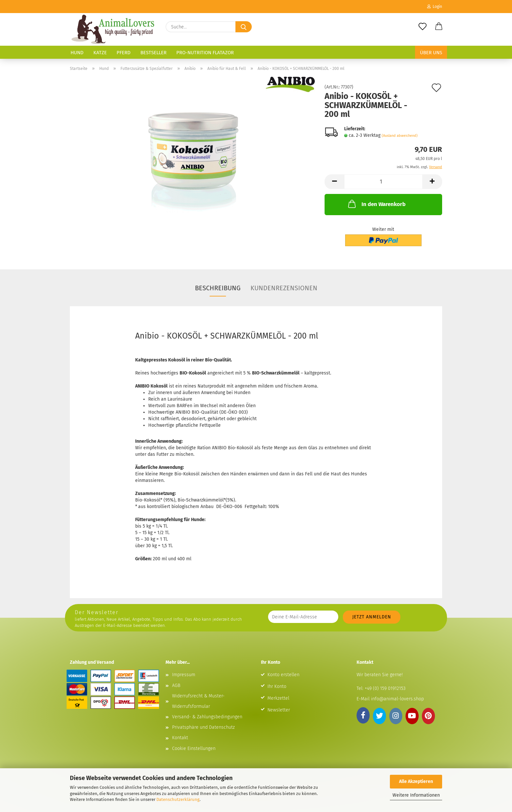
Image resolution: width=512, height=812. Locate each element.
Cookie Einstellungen (194, 748)
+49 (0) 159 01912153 (384, 688)
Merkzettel (278, 698)
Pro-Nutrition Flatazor (205, 53)
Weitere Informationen (416, 795)
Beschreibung (218, 288)
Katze (100, 53)
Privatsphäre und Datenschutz (203, 727)
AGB (176, 685)
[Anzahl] (383, 182)
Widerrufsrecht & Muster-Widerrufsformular (198, 701)
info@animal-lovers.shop (397, 699)
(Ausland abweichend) (400, 136)
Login (435, 7)
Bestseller (153, 53)
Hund (77, 53)
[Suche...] (244, 27)
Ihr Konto (277, 686)
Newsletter (279, 710)
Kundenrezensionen (284, 288)
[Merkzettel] (423, 27)
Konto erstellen (283, 675)
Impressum (184, 675)
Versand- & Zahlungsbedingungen (207, 717)
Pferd (124, 53)
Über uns (431, 53)
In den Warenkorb (376, 204)
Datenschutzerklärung (178, 799)
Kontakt (180, 738)
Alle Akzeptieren (416, 781)
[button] (439, 27)
